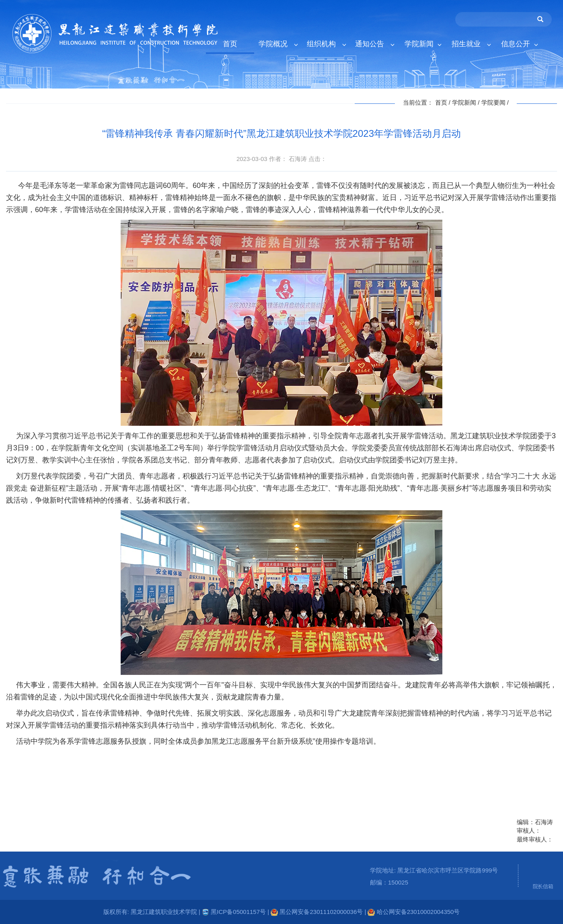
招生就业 (471, 44)
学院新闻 (423, 44)
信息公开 (520, 44)
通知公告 (375, 44)
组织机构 (326, 44)
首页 (230, 44)
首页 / (444, 102)
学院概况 (278, 44)
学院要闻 (493, 102)
